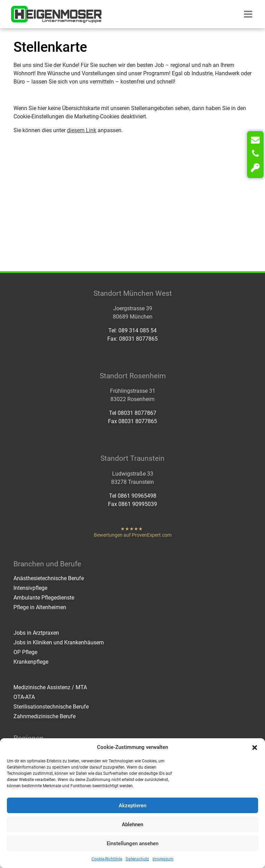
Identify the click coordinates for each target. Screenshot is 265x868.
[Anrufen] (255, 154)
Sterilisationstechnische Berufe (51, 707)
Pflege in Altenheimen (40, 607)
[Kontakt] (255, 140)
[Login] (255, 168)
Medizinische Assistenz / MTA (50, 687)
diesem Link (82, 130)
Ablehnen (132, 825)
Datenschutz (137, 859)
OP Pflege (25, 652)
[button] (255, 747)
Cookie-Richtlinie (107, 859)
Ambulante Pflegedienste (44, 598)
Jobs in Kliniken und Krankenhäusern (59, 642)
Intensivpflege (30, 588)
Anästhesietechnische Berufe (49, 578)
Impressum (163, 859)
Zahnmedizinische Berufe (45, 716)
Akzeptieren (132, 806)
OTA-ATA (24, 697)
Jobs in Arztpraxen (36, 633)
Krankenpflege (31, 662)
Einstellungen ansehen (132, 843)
